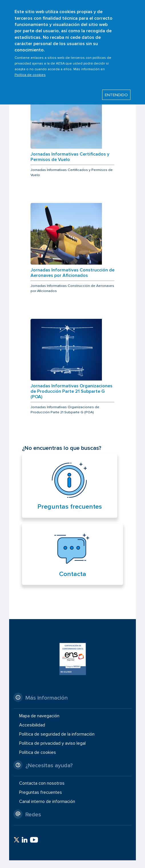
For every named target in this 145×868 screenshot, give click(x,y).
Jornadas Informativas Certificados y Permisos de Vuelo (70, 157)
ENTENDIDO (116, 90)
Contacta (73, 574)
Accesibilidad (32, 725)
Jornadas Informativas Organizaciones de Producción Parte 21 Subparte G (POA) (72, 391)
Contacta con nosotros (42, 783)
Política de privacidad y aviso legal (52, 743)
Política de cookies (30, 70)
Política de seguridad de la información (57, 734)
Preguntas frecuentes (70, 507)
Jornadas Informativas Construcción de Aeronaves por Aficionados (72, 273)
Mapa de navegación (39, 716)
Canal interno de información (47, 801)
